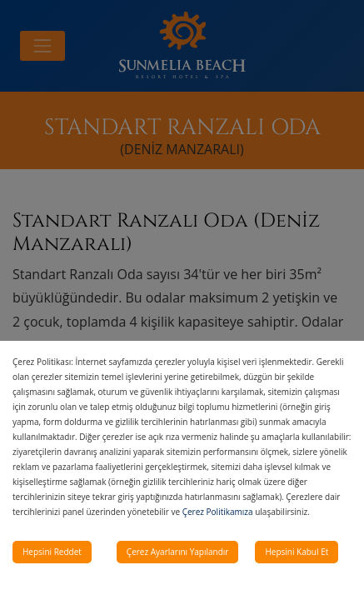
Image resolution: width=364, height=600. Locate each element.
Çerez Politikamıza (218, 512)
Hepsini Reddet (52, 552)
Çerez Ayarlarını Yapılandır (178, 552)
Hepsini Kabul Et (297, 552)
